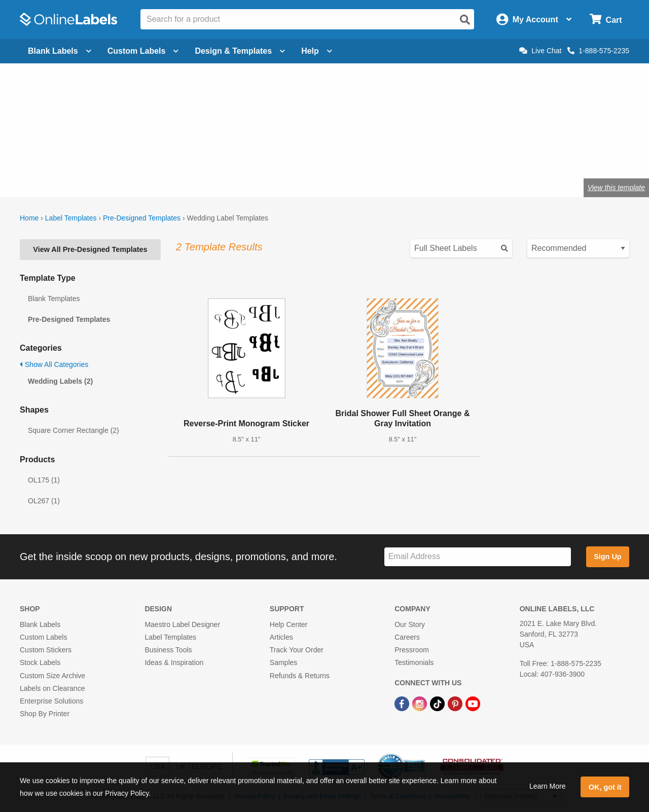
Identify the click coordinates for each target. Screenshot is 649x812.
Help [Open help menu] (317, 51)
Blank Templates (54, 299)
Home (29, 218)
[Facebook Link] (403, 703)
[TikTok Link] (438, 703)
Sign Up (607, 557)
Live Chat (540, 51)
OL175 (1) (44, 480)
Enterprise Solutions (51, 701)
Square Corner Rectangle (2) (74, 430)
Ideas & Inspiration (174, 662)
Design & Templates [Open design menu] (240, 51)
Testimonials (414, 662)
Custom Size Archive (52, 676)
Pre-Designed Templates (142, 218)
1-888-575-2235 (598, 51)
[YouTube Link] (473, 703)
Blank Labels (40, 624)
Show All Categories (54, 364)
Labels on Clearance (52, 688)
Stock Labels (40, 662)
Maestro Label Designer (182, 624)
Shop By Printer (45, 714)
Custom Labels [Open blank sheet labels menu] (143, 51)
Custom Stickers (46, 650)
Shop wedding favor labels (143, 154)
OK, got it (605, 787)
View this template (616, 188)
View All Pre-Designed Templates (90, 249)
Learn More (548, 786)
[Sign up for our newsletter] (478, 557)
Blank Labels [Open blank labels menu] (60, 51)
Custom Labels (43, 637)
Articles (281, 637)
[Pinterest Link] (456, 703)
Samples (283, 662)
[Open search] (465, 20)
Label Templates (71, 218)
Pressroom (412, 650)
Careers (407, 637)
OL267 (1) (44, 501)
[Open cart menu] (606, 20)
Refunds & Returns (300, 676)
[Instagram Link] (421, 703)
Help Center (289, 624)
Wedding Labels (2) (60, 381)
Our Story (410, 624)
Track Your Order (297, 650)
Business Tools (168, 650)
